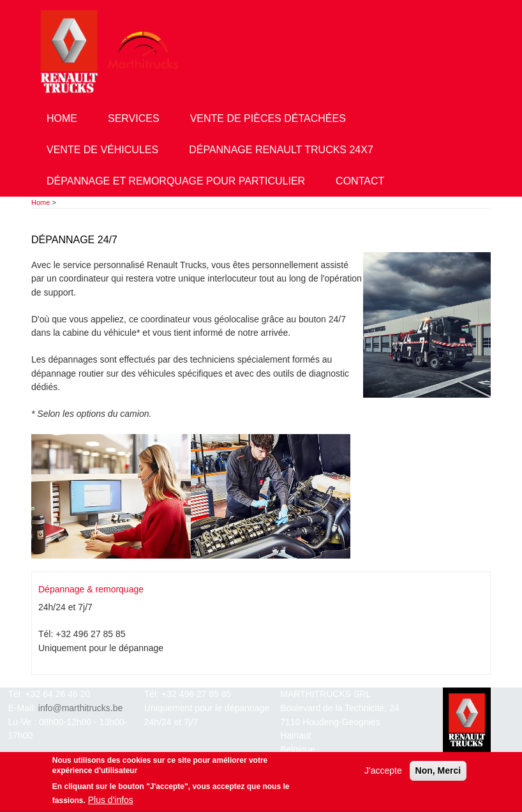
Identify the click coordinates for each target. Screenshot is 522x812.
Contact (360, 181)
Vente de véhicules (102, 150)
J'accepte (383, 773)
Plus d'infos (111, 802)
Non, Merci (438, 773)
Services (134, 118)
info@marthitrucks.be (80, 708)
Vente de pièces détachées (268, 118)
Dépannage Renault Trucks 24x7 (281, 150)
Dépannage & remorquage (91, 589)
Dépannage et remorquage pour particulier (176, 181)
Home (62, 118)
